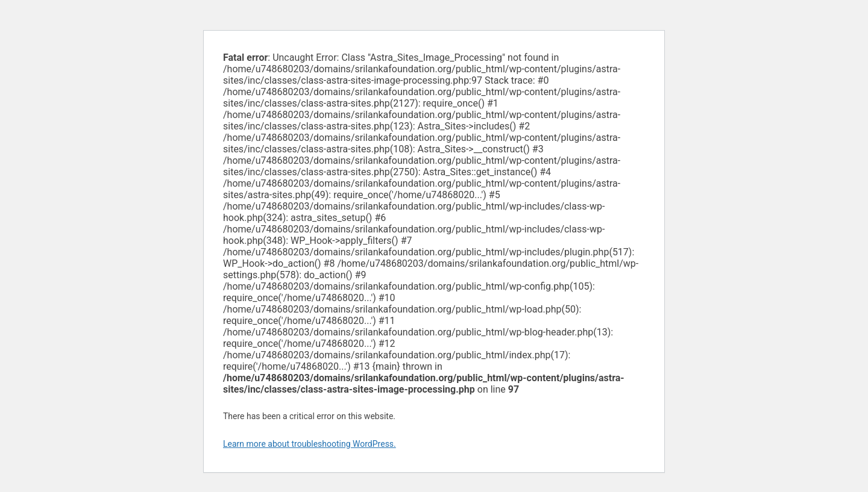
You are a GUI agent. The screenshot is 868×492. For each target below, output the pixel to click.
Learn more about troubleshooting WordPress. (310, 444)
